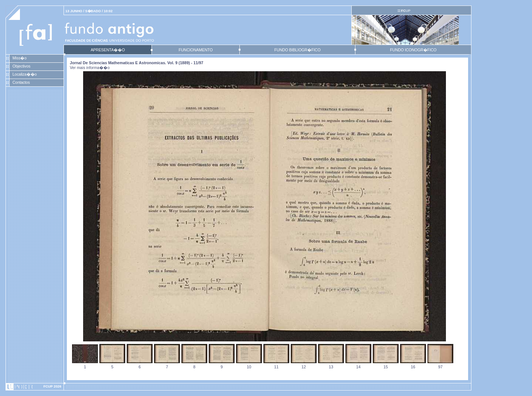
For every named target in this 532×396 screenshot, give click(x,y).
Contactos (21, 82)
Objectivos (21, 66)
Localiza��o (25, 74)
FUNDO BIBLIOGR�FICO (297, 50)
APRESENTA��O (108, 50)
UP (405, 11)
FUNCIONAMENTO (195, 50)
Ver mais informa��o (90, 68)
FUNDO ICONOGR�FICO (413, 50)
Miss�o (20, 58)
